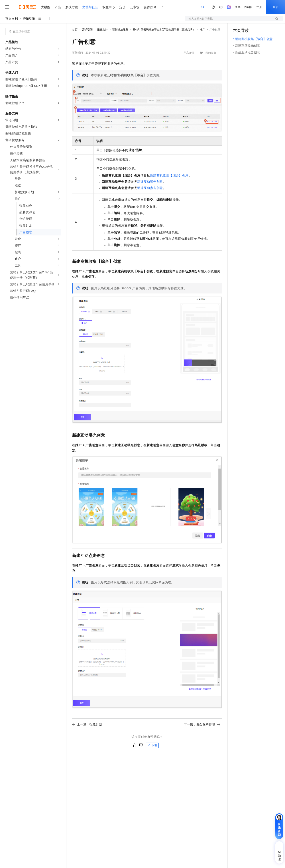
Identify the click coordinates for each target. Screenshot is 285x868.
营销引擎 (29, 19)
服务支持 (102, 30)
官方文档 (12, 19)
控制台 (248, 7)
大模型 (46, 7)
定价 (122, 7)
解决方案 (72, 7)
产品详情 (189, 53)
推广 (202, 30)
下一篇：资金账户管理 (202, 724)
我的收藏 (211, 53)
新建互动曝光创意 (150, 182)
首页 (75, 30)
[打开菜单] (7, 7)
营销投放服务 (120, 30)
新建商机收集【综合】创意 (169, 175)
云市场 (135, 7)
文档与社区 (90, 7)
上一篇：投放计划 (87, 724)
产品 (58, 7)
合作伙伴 (150, 7)
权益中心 (109, 7)
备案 (238, 7)
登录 (275, 7)
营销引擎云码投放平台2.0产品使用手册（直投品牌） (164, 30)
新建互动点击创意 (150, 188)
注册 (259, 7)
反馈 (152, 745)
